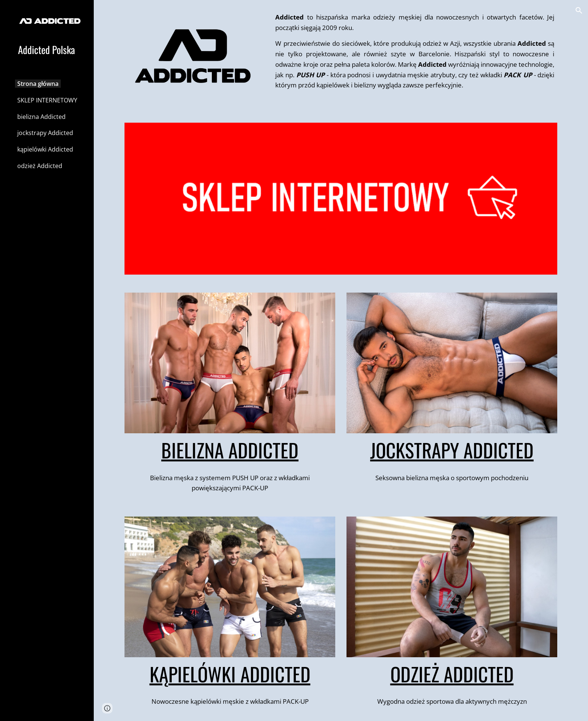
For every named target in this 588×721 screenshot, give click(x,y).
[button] (579, 11)
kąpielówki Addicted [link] (45, 149)
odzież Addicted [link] (40, 166)
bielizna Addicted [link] (41, 117)
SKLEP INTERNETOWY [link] (47, 100)
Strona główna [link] (38, 84)
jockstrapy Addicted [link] (45, 133)
